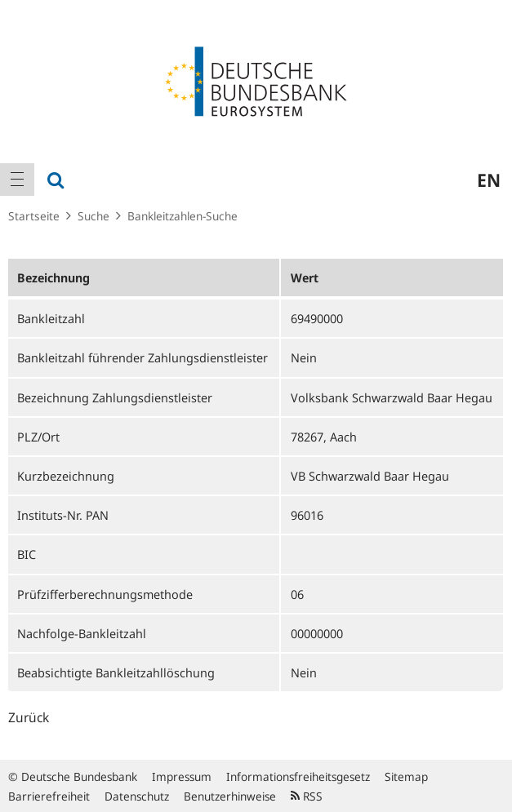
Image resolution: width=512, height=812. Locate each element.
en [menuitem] (489, 180)
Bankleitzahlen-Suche (183, 216)
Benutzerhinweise (230, 796)
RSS (307, 796)
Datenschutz (137, 796)
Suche (93, 216)
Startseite (34, 216)
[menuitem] (17, 180)
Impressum (182, 777)
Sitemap (406, 777)
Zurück (29, 717)
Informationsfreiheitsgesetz (298, 777)
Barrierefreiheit (49, 796)
